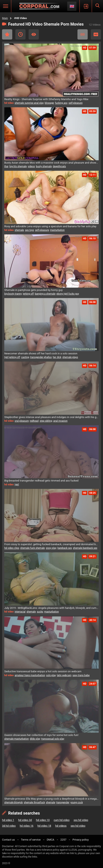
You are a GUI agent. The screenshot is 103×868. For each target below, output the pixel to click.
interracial (20, 612)
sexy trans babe (81, 675)
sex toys (29, 230)
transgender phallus (41, 357)
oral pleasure (22, 421)
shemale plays (70, 357)
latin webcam (64, 675)
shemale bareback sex (85, 548)
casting (25, 357)
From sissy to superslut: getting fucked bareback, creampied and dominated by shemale (51, 544)
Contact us (8, 840)
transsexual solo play (53, 739)
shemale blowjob (13, 802)
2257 (63, 840)
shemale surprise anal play (29, 103)
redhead (34, 421)
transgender (63, 802)
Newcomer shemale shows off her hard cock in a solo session (41, 353)
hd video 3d (25, 820)
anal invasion (60, 421)
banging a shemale (45, 294)
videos (31, 166)
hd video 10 (43, 820)
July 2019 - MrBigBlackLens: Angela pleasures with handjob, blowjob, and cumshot (51, 608)
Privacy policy (81, 840)
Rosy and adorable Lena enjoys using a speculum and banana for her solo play (50, 226)
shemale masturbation (17, 739)
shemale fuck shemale (32, 548)
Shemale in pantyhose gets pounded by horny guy (33, 290)
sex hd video (78, 826)
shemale (19, 230)
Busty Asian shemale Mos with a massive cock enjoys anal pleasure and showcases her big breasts (51, 163)
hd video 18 (44, 826)
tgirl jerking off (12, 357)
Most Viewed (34, 34)
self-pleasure (76, 103)
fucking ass (61, 103)
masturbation (57, 230)
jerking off (28, 294)
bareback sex (65, 548)
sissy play (51, 548)
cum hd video (62, 820)
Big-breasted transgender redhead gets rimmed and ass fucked (41, 481)
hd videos (61, 826)
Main (5, 18)
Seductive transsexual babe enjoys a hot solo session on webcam (43, 671)
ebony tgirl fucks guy (68, 294)
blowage (49, 103)
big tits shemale (18, 166)
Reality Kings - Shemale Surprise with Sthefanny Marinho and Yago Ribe (46, 99)
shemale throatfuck (34, 802)
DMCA (51, 840)
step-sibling (46, 421)
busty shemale (44, 166)
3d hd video (9, 826)
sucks (40, 612)
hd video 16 (27, 826)
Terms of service (31, 840)
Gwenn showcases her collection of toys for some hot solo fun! (41, 735)
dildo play (35, 739)
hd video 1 (8, 820)
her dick (57, 357)
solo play (51, 675)
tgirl (17, 485)
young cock (77, 802)
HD (96, 34)
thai (6, 166)
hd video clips (12, 548)
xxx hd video (81, 820)
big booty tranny (13, 294)
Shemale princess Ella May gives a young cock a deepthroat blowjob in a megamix (51, 799)
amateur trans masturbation (30, 675)
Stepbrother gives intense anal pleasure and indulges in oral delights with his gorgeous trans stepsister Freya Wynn (51, 417)
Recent (20, 34)
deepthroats (59, 166)
